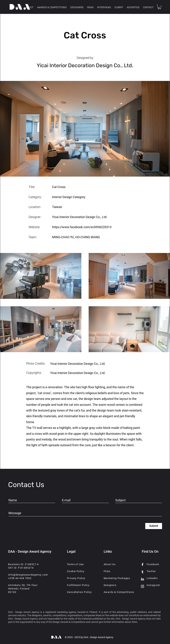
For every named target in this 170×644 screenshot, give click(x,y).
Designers (110, 585)
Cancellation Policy (79, 592)
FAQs (107, 571)
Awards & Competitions (119, 592)
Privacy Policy (76, 578)
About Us (110, 564)
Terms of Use (75, 564)
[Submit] (154, 526)
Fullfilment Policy (78, 585)
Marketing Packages (117, 578)
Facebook (153, 564)
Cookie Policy (76, 571)
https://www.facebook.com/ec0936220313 (82, 227)
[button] (159, 7)
